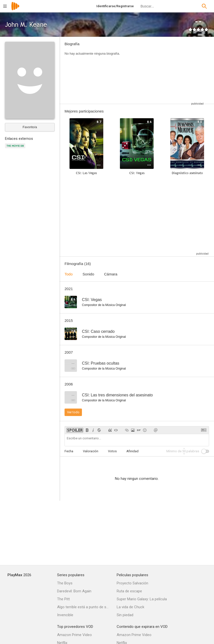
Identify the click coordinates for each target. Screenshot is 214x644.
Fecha (69, 451)
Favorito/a (30, 127)
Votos (112, 451)
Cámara (111, 274)
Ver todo (73, 412)
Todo (69, 274)
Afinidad (132, 451)
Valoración (91, 451)
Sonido (89, 274)
